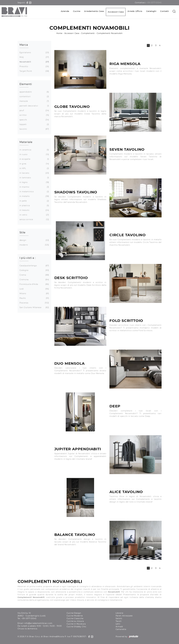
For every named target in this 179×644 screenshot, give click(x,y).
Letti (118, 624)
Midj (34, 57)
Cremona (34, 280)
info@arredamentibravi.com (38, 623)
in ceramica (34, 150)
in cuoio (34, 154)
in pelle (34, 201)
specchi (34, 120)
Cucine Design (74, 613)
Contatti (164, 11)
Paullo (34, 298)
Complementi (88, 33)
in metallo (34, 196)
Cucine (77, 11)
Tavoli (119, 621)
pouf (34, 110)
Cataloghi (151, 11)
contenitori (34, 97)
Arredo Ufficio (135, 11)
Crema (34, 275)
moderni (34, 245)
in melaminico (34, 192)
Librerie (119, 613)
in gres (34, 164)
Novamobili (34, 62)
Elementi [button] (26, 84)
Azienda (65, 11)
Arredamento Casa (94, 11)
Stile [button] (22, 232)
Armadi (119, 627)
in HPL (34, 168)
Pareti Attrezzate (124, 616)
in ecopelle (34, 159)
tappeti (34, 124)
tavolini (34, 129)
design (34, 240)
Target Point (34, 71)
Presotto (34, 67)
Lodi (34, 289)
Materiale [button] (26, 142)
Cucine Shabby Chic (76, 627)
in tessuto (34, 210)
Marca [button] (24, 45)
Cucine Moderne (75, 616)
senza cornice (34, 220)
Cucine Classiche (75, 618)
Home (59, 33)
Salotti (119, 618)
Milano (34, 294)
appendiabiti (34, 92)
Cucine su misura (75, 621)
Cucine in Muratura (76, 624)
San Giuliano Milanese (34, 307)
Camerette (121, 629)
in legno (34, 182)
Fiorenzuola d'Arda (34, 284)
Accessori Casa (116, 12)
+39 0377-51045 (154, 3)
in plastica (34, 206)
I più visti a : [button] (28, 258)
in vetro (34, 215)
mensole (34, 101)
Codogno (34, 270)
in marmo (34, 187)
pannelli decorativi (34, 106)
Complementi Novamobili (110, 33)
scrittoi (34, 115)
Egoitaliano (34, 53)
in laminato (34, 178)
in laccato (34, 173)
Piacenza (34, 303)
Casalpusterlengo (34, 266)
